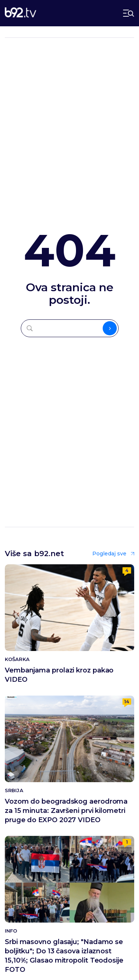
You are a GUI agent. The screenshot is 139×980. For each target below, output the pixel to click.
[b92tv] (21, 13)
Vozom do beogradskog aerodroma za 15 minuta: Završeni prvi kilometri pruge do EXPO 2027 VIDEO (66, 811)
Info (11, 931)
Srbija (14, 790)
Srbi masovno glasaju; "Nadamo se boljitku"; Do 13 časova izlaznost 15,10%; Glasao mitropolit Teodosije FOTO (64, 956)
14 (127, 702)
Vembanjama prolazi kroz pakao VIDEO (59, 675)
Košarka (17, 659)
